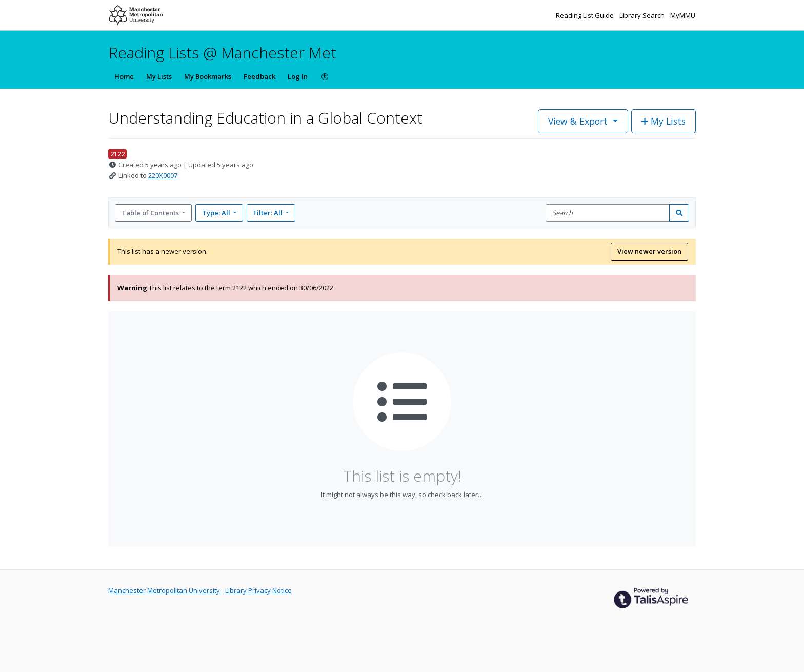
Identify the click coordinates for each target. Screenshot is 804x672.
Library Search (643, 15)
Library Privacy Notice (258, 590)
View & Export (579, 121)
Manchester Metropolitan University (165, 590)
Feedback (259, 76)
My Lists (159, 76)
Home (124, 76)
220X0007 (163, 175)
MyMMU (683, 15)
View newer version (649, 251)
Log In (298, 76)
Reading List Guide (586, 15)
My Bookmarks (208, 76)
